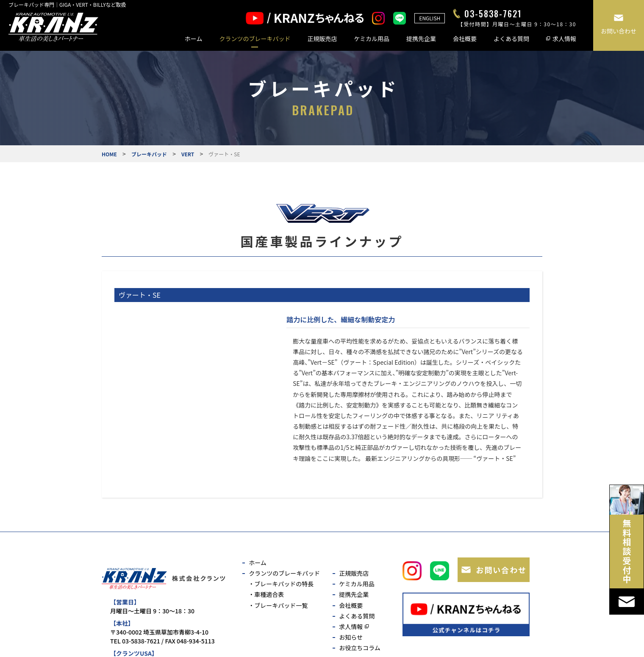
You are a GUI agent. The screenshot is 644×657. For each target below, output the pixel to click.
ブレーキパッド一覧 (281, 605)
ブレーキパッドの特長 (284, 584)
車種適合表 (269, 594)
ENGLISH (430, 18)
